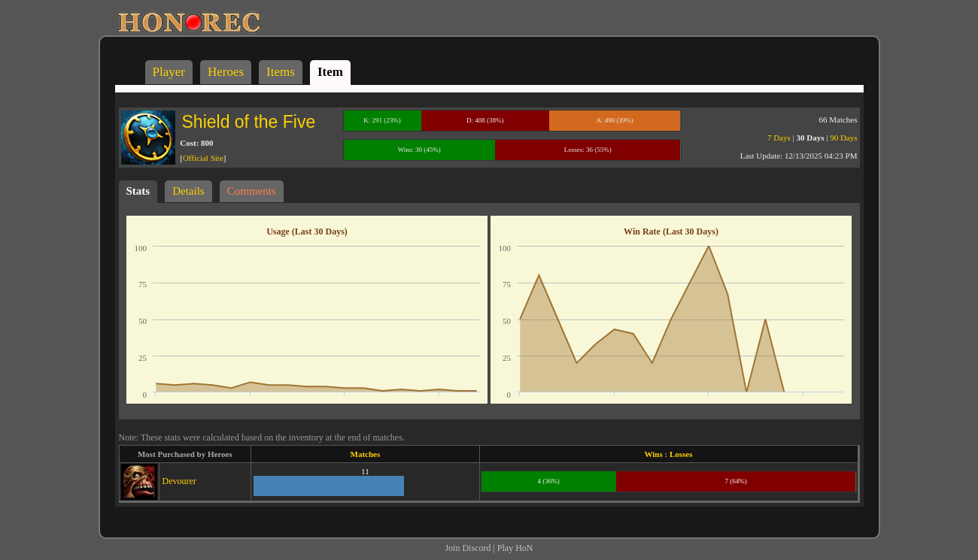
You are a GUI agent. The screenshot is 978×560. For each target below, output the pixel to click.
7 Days (779, 138)
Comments (252, 191)
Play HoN (515, 548)
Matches (366, 454)
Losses (681, 454)
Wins (654, 454)
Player (169, 72)
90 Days (843, 138)
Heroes (226, 72)
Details (188, 191)
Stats (138, 191)
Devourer (179, 481)
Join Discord (468, 548)
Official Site (203, 158)
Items (281, 72)
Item (330, 72)
